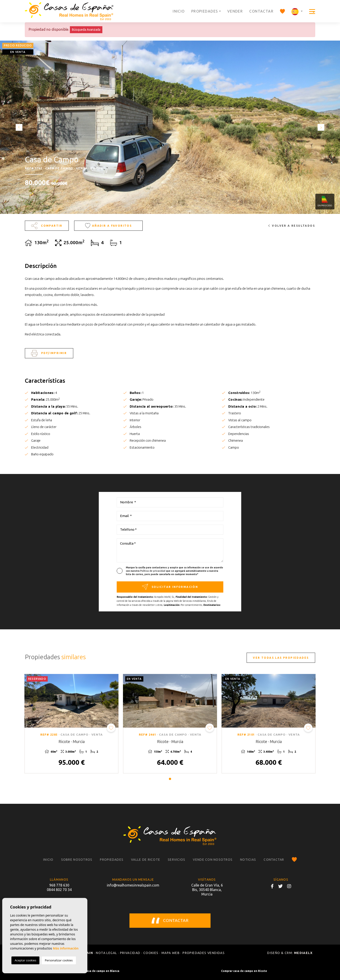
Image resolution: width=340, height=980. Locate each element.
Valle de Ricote (146, 860)
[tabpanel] (71, 724)
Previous (18, 127)
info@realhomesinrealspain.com (133, 885)
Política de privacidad (153, 571)
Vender (235, 11)
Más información (66, 948)
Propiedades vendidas (204, 953)
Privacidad (130, 953)
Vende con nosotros (213, 860)
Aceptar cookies (25, 960)
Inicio (179, 11)
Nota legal (106, 953)
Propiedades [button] (205, 11)
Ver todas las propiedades (281, 658)
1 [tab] (170, 779)
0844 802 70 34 (59, 890)
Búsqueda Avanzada (86, 30)
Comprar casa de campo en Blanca (96, 971)
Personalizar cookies (59, 960)
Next (322, 127)
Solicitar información (170, 587)
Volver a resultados (292, 226)
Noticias (248, 860)
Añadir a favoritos (108, 226)
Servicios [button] (176, 860)
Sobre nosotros (77, 860)
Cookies (151, 953)
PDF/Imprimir (49, 353)
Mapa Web (171, 953)
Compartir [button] (47, 226)
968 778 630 (59, 885)
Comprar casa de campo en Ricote (244, 971)
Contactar (261, 11)
